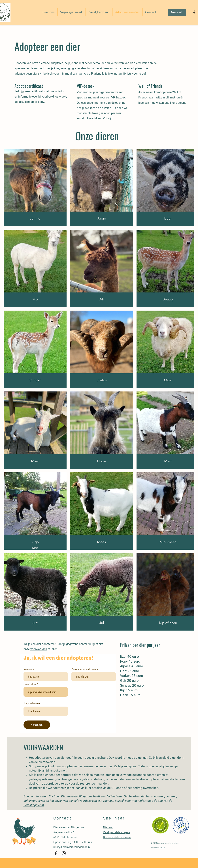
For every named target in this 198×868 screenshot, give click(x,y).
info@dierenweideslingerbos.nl (72, 847)
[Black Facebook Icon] (194, 12)
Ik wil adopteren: (33, 704)
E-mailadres (30, 684)
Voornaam (29, 669)
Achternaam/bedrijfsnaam (85, 669)
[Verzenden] (37, 725)
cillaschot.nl (160, 847)
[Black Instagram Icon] (64, 853)
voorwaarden (39, 649)
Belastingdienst (34, 805)
